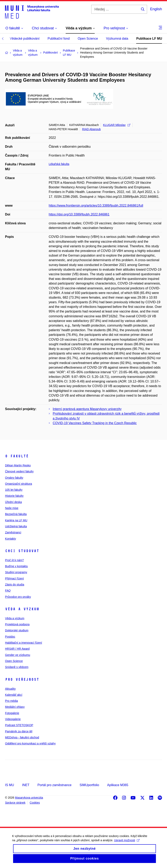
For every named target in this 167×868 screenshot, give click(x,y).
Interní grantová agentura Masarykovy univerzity (87, 409)
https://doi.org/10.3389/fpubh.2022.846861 (79, 214)
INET (26, 785)
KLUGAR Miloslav (117, 125)
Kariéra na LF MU (16, 520)
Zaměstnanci (13, 532)
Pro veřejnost (22, 679)
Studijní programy (16, 572)
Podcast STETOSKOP (19, 725)
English (156, 9)
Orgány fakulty (14, 478)
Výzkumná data (117, 39)
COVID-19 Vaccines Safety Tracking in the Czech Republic (95, 423)
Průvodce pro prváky (18, 597)
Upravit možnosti (127, 843)
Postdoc (10, 637)
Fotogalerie (12, 713)
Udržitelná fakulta (16, 526)
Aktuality (10, 689)
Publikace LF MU (149, 39)
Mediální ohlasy (15, 707)
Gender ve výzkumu (18, 655)
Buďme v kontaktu (16, 566)
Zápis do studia (15, 585)
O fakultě (17, 456)
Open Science (88, 39)
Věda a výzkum (22, 609)
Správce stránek (15, 803)
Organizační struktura (19, 484)
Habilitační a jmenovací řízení (24, 643)
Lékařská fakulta (59, 164)
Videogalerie (13, 719)
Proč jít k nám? (14, 560)
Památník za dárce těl (19, 731)
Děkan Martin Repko (18, 465)
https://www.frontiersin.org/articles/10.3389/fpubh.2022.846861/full (96, 206)
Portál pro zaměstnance (54, 785)
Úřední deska (13, 502)
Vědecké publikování (25, 39)
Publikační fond (59, 39)
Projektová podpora (17, 624)
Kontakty (10, 539)
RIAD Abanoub (91, 129)
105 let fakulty (14, 490)
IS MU (9, 785)
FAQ (8, 591)
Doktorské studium (17, 630)
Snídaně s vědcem (17, 667)
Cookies (35, 803)
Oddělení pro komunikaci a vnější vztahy (30, 743)
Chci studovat (22, 551)
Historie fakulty (14, 496)
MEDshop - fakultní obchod (22, 737)
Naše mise (12, 508)
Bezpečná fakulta (16, 514)
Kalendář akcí (14, 695)
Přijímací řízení (14, 578)
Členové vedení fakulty (19, 471)
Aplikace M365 (118, 785)
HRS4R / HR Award (17, 649)
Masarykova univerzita (29, 798)
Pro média (11, 701)
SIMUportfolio (89, 785)
